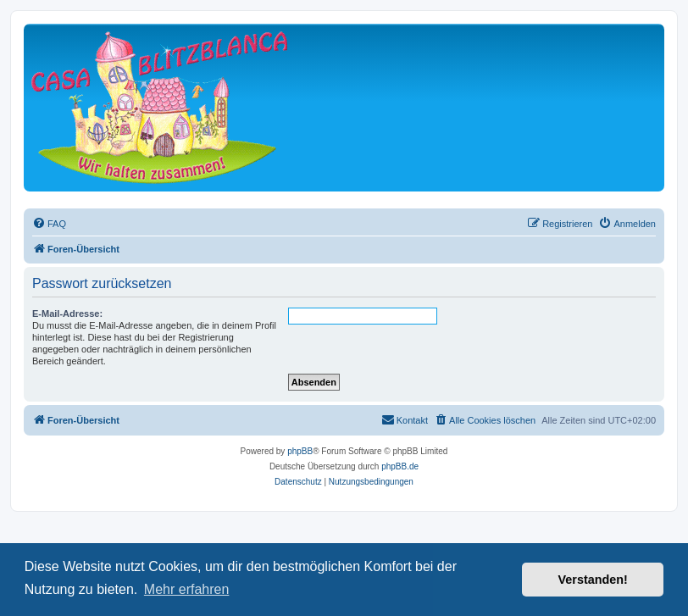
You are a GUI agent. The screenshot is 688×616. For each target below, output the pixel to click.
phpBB (300, 451)
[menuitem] (49, 224)
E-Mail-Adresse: (67, 314)
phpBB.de (400, 466)
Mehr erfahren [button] (187, 589)
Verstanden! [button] (593, 580)
